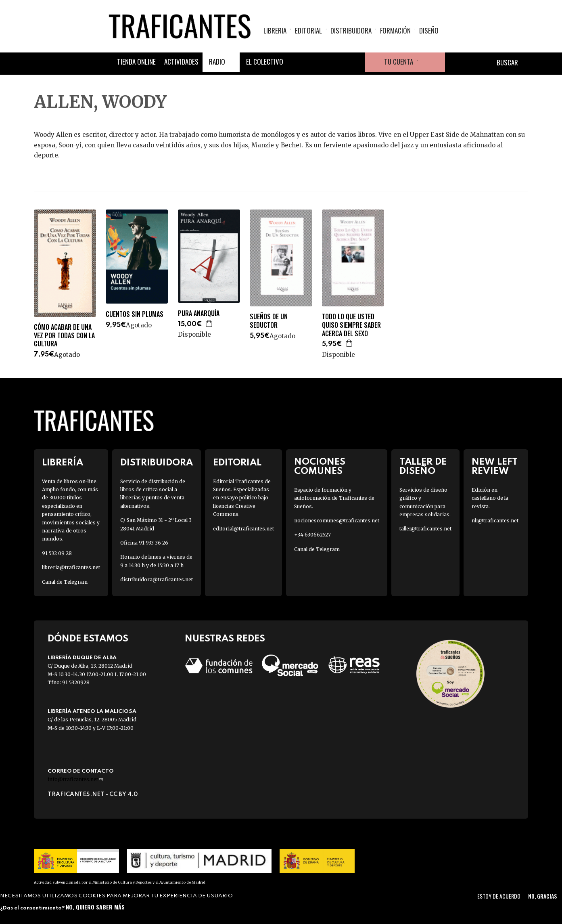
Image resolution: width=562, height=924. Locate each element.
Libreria (275, 30)
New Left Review (495, 467)
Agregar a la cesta (209, 323)
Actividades (181, 62)
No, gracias (542, 896)
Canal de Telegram (65, 582)
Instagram (336, 62)
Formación (395, 30)
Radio (217, 62)
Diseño (429, 30)
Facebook (297, 62)
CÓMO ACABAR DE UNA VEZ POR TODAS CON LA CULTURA (64, 335)
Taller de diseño (423, 467)
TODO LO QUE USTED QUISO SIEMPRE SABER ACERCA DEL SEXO (351, 325)
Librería (63, 463)
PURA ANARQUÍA (199, 313)
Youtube (355, 62)
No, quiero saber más (95, 907)
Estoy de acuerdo (499, 896)
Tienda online (136, 62)
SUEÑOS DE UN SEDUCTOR (269, 321)
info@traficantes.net (75, 779)
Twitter (316, 62)
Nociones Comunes (320, 467)
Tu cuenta (399, 62)
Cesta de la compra (431, 62)
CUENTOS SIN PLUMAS (135, 314)
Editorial (308, 30)
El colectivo (265, 62)
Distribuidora (351, 30)
